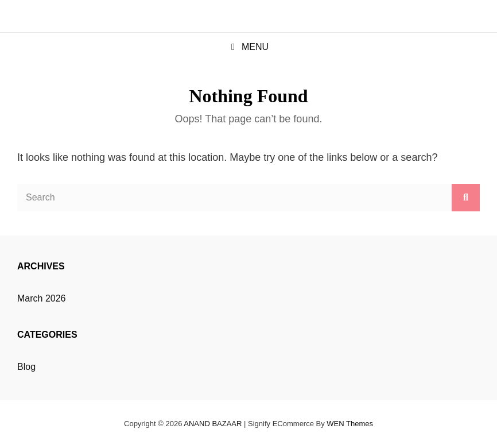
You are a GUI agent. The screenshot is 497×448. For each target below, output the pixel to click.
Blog (26, 367)
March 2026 (42, 298)
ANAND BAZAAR (213, 424)
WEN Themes (350, 424)
